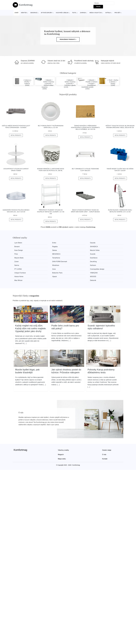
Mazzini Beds (20, 254)
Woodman (104, 257)
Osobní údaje (107, 438)
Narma (74, 257)
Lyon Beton (19, 243)
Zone (74, 261)
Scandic (103, 250)
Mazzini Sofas (20, 250)
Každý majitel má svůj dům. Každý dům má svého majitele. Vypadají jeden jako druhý (31, 316)
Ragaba (18, 246)
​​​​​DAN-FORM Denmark (23, 257)
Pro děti (117, 13)
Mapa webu (62, 446)
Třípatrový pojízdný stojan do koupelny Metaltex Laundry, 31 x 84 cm (51, 212)
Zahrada (83, 13)
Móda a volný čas (96, 13)
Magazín (61, 442)
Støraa (103, 246)
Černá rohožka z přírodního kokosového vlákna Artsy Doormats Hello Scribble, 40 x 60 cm (85, 127)
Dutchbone (75, 254)
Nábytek (24, 13)
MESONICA (76, 250)
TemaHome (47, 254)
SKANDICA (47, 246)
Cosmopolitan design (107, 261)
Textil (74, 13)
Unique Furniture (21, 264)
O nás (104, 442)
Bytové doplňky (47, 13)
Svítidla (108, 13)
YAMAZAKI (76, 264)
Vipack (17, 268)
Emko (45, 243)
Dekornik (103, 268)
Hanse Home (105, 264)
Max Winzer (76, 268)
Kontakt (105, 446)
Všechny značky (63, 438)
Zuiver (102, 254)
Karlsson (18, 261)
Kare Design (76, 246)
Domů (16, 13)
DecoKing (47, 257)
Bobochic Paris (49, 264)
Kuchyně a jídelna (62, 13)
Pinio (45, 250)
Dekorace (34, 13)
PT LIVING (47, 261)
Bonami (103, 243)
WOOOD (47, 268)
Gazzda (74, 243)
